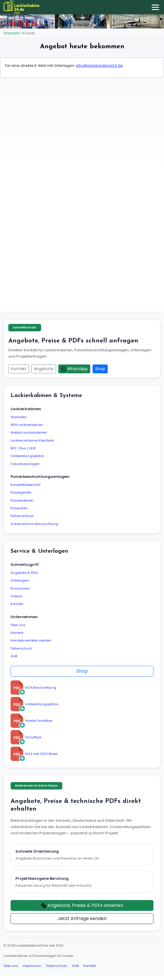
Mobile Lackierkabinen (29, 432)
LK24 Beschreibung (33, 688)
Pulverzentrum (22, 516)
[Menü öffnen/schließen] (155, 7)
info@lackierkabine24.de (99, 66)
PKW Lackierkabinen (27, 425)
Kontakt (19, 369)
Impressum (32, 966)
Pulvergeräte (21, 492)
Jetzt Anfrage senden (82, 918)
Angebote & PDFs (25, 573)
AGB (14, 656)
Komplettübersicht (26, 485)
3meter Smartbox (31, 721)
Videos (16, 596)
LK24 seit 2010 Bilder (34, 754)
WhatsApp (74, 369)
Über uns (18, 625)
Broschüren (20, 588)
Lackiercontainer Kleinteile (32, 440)
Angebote (44, 369)
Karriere (17, 633)
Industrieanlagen (25, 464)
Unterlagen (20, 580)
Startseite (12, 33)
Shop (100, 369)
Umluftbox (26, 737)
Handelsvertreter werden (31, 640)
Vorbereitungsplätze (27, 456)
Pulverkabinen (22, 500)
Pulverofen (19, 508)
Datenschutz (21, 648)
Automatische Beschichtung (34, 524)
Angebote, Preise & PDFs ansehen (82, 905)
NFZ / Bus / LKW (23, 448)
